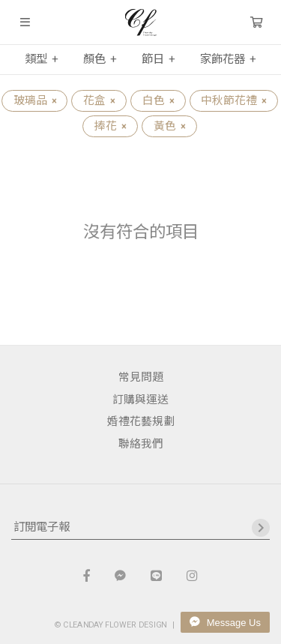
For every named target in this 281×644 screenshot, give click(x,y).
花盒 (99, 100)
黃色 (169, 126)
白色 (158, 100)
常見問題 (141, 377)
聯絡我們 (141, 444)
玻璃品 (35, 100)
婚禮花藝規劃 (141, 421)
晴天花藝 (140, 22)
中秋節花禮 (233, 100)
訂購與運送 (140, 400)
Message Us (225, 622)
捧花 (110, 126)
